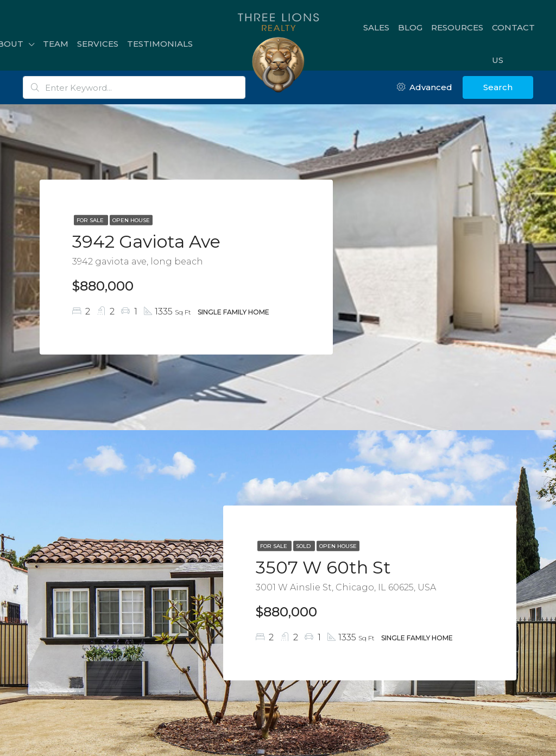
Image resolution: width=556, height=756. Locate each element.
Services (98, 44)
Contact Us (513, 44)
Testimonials (160, 44)
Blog (410, 27)
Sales (376, 27)
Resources (457, 27)
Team (56, 44)
